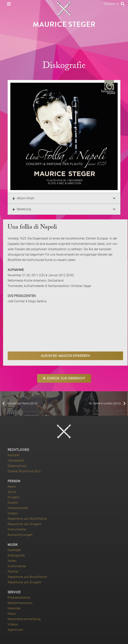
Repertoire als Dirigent (25, 524)
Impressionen (18, 508)
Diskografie (16, 555)
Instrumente (17, 529)
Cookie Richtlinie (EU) (24, 471)
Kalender (14, 550)
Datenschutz (17, 466)
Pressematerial (19, 598)
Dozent (13, 503)
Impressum (16, 461)
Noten (12, 561)
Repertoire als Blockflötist (27, 519)
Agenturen (15, 630)
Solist (12, 492)
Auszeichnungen (20, 535)
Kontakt (14, 455)
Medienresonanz (20, 603)
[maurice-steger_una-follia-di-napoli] (64, 136)
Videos (13, 513)
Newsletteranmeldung (24, 619)
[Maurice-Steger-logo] (64, 9)
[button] (9, 4)
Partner (13, 572)
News (12, 487)
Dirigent (14, 497)
